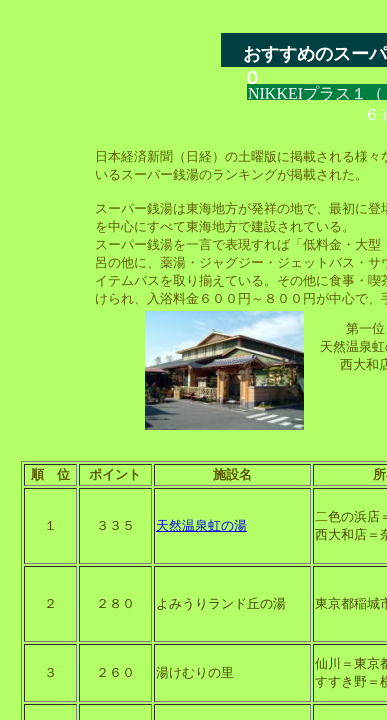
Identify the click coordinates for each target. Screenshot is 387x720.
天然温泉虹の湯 (201, 525)
